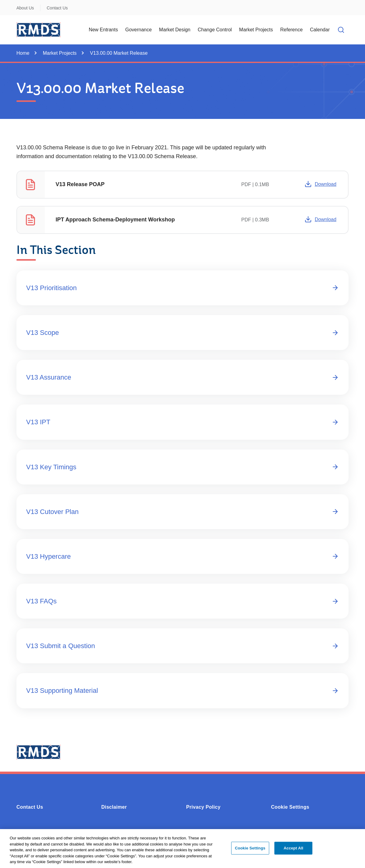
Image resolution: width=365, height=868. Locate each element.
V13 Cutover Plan (182, 512)
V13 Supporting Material (182, 691)
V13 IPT (182, 422)
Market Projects (60, 53)
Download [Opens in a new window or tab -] (320, 184)
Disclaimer (114, 807)
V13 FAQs (182, 601)
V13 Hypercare (182, 556)
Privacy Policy (203, 807)
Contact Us (57, 8)
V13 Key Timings (182, 467)
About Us (25, 8)
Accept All (294, 851)
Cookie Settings (290, 807)
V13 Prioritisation (182, 288)
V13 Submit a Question (182, 646)
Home (23, 53)
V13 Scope (182, 333)
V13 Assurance (182, 377)
